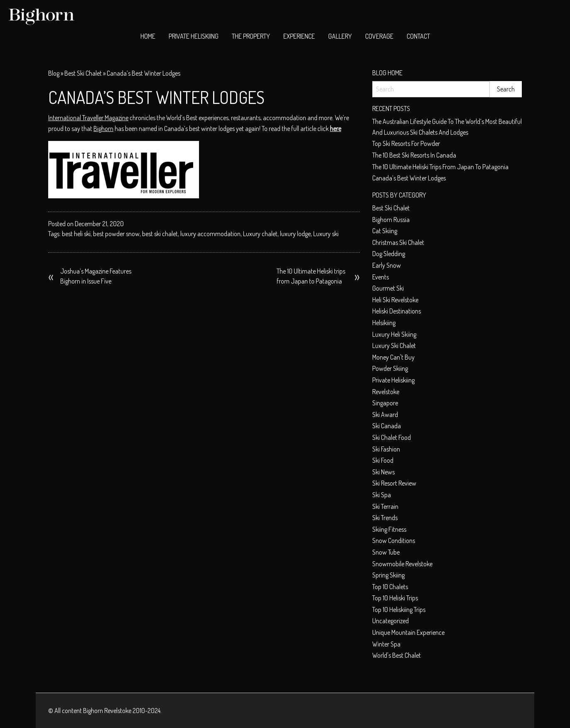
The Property (251, 36)
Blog (54, 73)
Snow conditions (394, 540)
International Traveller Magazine (88, 118)
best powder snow (116, 234)
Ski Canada (387, 426)
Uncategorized (391, 621)
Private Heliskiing (194, 36)
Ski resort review (394, 483)
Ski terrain (385, 506)
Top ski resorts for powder (406, 143)
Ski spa (382, 495)
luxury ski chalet (394, 345)
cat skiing (385, 231)
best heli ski (76, 234)
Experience (299, 36)
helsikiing (384, 323)
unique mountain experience (408, 632)
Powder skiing (390, 368)
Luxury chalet (260, 234)
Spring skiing (388, 575)
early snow (387, 265)
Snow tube (386, 552)
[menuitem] (148, 37)
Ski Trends (385, 518)
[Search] (431, 89)
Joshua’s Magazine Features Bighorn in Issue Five (96, 276)
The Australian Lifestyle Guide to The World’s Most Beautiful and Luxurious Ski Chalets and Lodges (447, 127)
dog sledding (389, 254)
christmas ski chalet (398, 242)
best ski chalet (83, 73)
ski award (385, 415)
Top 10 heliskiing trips (399, 610)
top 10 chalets (390, 587)
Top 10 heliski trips (395, 598)
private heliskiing (393, 380)
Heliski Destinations (397, 311)
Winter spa (386, 644)
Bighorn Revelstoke (107, 711)
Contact (418, 36)
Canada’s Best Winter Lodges (409, 178)
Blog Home (387, 73)
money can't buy (393, 357)
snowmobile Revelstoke (402, 564)
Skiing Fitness (389, 529)
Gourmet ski (388, 288)
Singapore (385, 403)
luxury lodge (295, 234)
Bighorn (103, 128)
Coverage (379, 36)
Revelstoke (386, 392)
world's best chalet (397, 655)
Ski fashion (386, 449)
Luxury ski (326, 234)
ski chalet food (392, 437)
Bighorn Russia (391, 220)
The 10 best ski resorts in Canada (414, 155)
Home (148, 36)
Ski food (383, 460)
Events (381, 277)
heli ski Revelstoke (395, 300)
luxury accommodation (210, 234)
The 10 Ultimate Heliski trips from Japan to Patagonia (311, 276)
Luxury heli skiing (394, 334)
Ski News (383, 472)
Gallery (340, 36)
